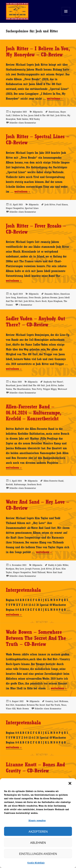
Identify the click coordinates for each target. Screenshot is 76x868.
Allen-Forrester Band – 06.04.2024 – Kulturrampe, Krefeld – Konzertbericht (33, 413)
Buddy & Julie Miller (58, 565)
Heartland (11, 385)
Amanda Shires (52, 294)
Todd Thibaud (39, 572)
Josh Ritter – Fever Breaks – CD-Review (36, 229)
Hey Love (20, 569)
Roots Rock (41, 301)
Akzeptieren (38, 831)
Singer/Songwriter (15, 208)
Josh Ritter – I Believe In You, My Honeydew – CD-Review (38, 52)
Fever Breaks (35, 297)
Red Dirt (10, 705)
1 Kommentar (25, 305)
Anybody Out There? (53, 382)
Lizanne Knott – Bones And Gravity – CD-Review (35, 768)
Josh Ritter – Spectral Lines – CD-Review (37, 139)
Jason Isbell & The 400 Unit (41, 115)
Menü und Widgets (66, 15)
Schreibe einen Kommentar (23, 123)
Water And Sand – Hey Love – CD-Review (37, 505)
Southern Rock (34, 484)
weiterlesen (54, 99)
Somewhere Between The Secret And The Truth (38, 705)
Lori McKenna (61, 701)
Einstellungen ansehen (38, 854)
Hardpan (10, 569)
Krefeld (9, 484)
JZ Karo (57, 569)
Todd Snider (22, 119)
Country (49, 701)
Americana (54, 112)
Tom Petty (37, 389)
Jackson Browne (50, 297)
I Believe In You (19, 115)
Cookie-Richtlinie (36, 863)
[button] (70, 783)
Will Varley (35, 119)
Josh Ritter (61, 115)
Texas (64, 705)
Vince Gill (11, 709)
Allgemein (38, 112)
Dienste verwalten (37, 821)
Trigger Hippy (50, 389)
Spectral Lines (32, 208)
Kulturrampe (20, 484)
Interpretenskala (23, 590)
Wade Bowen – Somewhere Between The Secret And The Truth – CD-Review (36, 638)
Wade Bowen (23, 709)
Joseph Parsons (33, 569)
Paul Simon (62, 205)
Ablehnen (38, 843)
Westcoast (62, 389)
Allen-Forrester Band (54, 481)
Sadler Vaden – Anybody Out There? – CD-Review (35, 322)
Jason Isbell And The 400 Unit (31, 385)
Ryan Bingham (55, 301)
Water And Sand (54, 572)
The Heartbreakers (22, 389)
